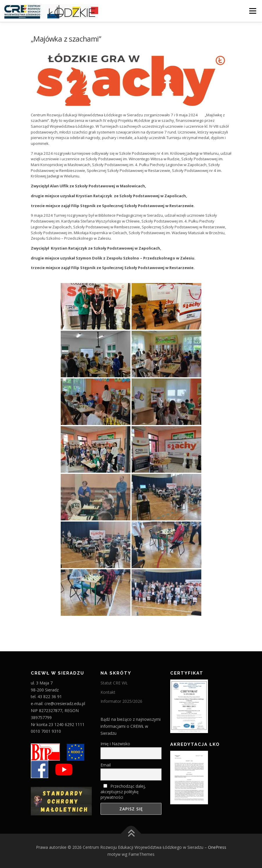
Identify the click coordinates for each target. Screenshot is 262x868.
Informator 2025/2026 (121, 701)
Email (106, 765)
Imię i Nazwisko (115, 744)
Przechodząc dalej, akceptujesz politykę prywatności (123, 792)
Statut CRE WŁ (114, 683)
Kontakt (108, 692)
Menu (253, 11)
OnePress (217, 847)
